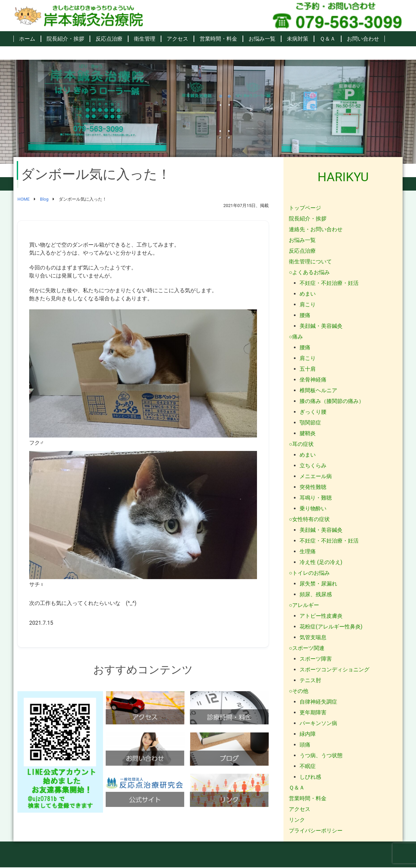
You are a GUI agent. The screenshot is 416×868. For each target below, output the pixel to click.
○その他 (299, 691)
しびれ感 (310, 777)
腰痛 (305, 315)
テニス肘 (310, 680)
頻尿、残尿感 (316, 594)
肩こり (308, 304)
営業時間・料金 (218, 39)
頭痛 (305, 745)
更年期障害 (313, 712)
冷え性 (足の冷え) (321, 562)
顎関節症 (310, 423)
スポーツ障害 (316, 659)
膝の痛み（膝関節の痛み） (332, 401)
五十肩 (308, 369)
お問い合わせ (363, 39)
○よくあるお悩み (309, 272)
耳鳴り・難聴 (316, 498)
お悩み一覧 (262, 39)
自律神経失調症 (318, 702)
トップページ (305, 208)
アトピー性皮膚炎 (321, 616)
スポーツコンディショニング (334, 670)
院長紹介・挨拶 (65, 39)
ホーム (27, 39)
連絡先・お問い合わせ (316, 229)
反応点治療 (109, 39)
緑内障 (308, 734)
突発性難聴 (313, 487)
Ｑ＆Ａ (328, 39)
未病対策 (298, 39)
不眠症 (308, 766)
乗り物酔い (313, 508)
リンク (297, 820)
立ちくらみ (313, 466)
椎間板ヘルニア (318, 390)
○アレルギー (304, 605)
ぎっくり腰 (313, 412)
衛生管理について (310, 262)
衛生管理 (145, 39)
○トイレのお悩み (309, 573)
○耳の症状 (301, 444)
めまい (308, 294)
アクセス (177, 39)
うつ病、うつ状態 (321, 755)
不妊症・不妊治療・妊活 (329, 283)
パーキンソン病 (318, 723)
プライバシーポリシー (316, 831)
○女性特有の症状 (309, 519)
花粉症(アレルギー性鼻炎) (331, 627)
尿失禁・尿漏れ (318, 584)
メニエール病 (316, 476)
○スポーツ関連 (307, 648)
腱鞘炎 (308, 433)
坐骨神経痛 (313, 380)
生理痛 (308, 551)
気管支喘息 (313, 637)
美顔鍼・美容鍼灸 (321, 326)
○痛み (296, 337)
